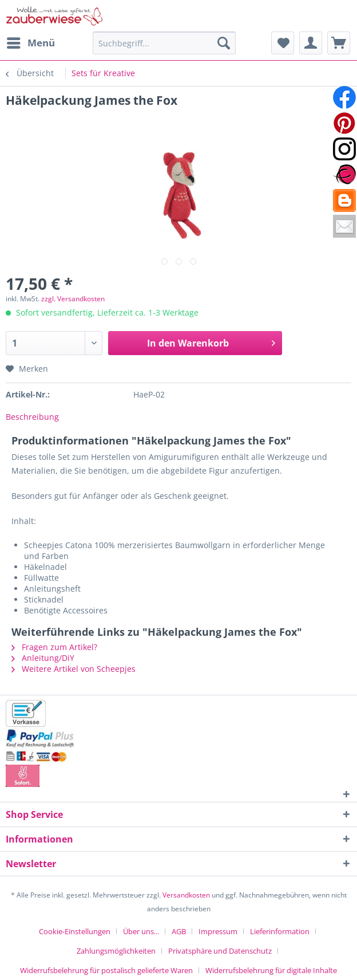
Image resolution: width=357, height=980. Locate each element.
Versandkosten (186, 895)
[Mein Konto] (311, 43)
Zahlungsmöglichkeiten (116, 951)
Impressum (218, 931)
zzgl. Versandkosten (73, 299)
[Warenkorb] (339, 43)
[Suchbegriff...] (164, 43)
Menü (31, 42)
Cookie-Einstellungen (75, 931)
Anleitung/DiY (43, 658)
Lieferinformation (280, 931)
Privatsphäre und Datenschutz (220, 951)
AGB (179, 931)
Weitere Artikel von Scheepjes (74, 669)
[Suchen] (224, 43)
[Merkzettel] (283, 43)
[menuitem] (30, 43)
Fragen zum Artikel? (54, 647)
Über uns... (141, 931)
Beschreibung (32, 417)
